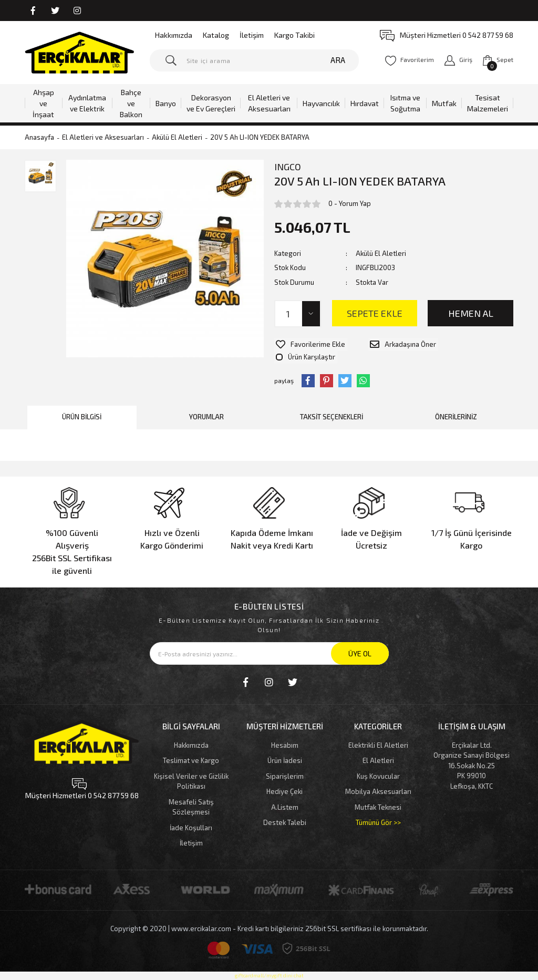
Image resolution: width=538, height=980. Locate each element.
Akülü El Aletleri (381, 253)
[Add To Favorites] (309, 343)
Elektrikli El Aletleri (378, 730)
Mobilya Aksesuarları (378, 776)
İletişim (252, 35)
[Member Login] (458, 60)
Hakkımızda (174, 35)
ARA (338, 60)
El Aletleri (378, 745)
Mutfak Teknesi (378, 792)
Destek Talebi (285, 807)
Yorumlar (206, 402)
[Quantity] (298, 314)
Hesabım (285, 730)
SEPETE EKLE (375, 313)
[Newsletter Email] (269, 638)
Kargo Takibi (294, 35)
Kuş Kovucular (378, 761)
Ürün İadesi (285, 745)
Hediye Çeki (284, 776)
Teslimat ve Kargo (191, 745)
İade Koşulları (191, 812)
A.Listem (285, 792)
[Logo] (79, 53)
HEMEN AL (471, 313)
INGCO (288, 167)
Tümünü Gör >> (378, 807)
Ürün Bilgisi (82, 402)
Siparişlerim (285, 761)
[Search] (255, 60)
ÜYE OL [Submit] (360, 638)
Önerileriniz (456, 402)
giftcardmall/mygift (258, 960)
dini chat (293, 960)
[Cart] (498, 60)
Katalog (216, 35)
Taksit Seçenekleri (332, 402)
